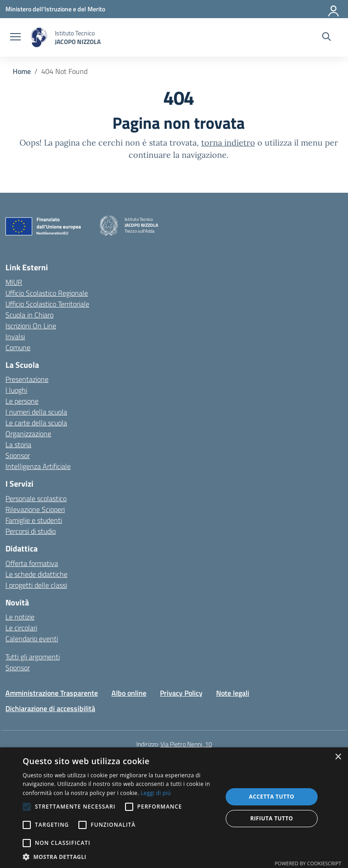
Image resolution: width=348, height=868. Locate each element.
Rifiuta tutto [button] (272, 818)
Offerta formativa (32, 563)
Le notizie (20, 617)
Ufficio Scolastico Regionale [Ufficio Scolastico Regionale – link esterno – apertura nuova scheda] (47, 293)
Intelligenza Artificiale (38, 466)
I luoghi (16, 390)
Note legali (233, 693)
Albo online (129, 693)
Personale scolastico (36, 498)
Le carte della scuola (36, 423)
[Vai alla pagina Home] (22, 71)
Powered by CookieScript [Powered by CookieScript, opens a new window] (308, 863)
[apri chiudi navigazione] (15, 38)
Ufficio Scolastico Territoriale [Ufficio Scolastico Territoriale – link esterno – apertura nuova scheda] (47, 304)
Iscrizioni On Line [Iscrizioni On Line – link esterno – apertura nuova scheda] (31, 326)
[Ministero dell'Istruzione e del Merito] (55, 9)
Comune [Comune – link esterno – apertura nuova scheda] (18, 347)
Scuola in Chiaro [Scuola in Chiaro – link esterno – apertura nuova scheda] (29, 315)
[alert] (174, 808)
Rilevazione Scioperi (35, 509)
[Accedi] (334, 9)
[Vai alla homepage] (39, 37)
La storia (18, 444)
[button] (120, 857)
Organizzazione (28, 434)
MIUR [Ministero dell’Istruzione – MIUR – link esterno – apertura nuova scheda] (14, 282)
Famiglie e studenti (34, 520)
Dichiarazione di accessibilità (50, 708)
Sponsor (18, 455)
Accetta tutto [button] (271, 797)
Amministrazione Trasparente (52, 693)
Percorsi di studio (31, 531)
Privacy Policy (181, 693)
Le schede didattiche (36, 574)
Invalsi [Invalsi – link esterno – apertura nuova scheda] (15, 336)
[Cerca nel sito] (326, 38)
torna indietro (228, 143)
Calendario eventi (32, 639)
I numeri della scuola (36, 412)
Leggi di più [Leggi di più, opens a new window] (156, 793)
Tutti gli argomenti (33, 657)
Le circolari (21, 628)
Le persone (22, 401)
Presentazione (27, 379)
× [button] (338, 757)
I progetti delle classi (36, 585)
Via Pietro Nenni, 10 (186, 744)
